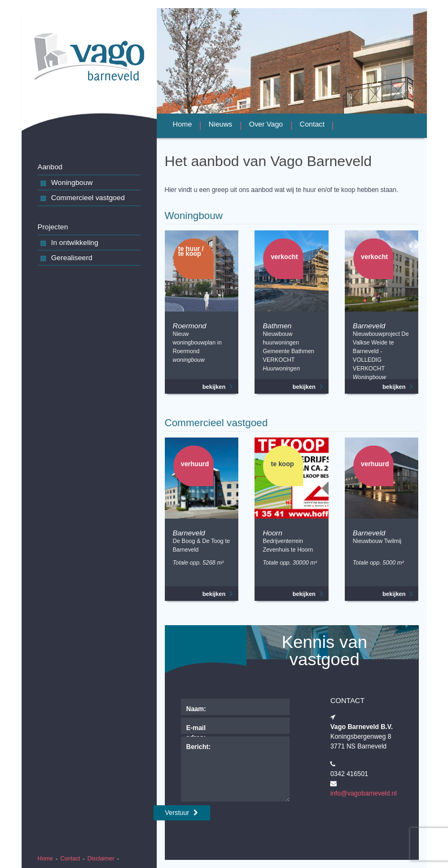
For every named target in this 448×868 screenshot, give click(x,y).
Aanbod (50, 167)
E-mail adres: (196, 729)
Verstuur (182, 813)
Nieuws (220, 125)
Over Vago (266, 125)
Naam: (196, 709)
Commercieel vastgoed (83, 199)
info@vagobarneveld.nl (363, 793)
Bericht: (199, 747)
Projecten (53, 227)
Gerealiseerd (66, 259)
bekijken (218, 387)
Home (45, 858)
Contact (71, 858)
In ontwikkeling (69, 244)
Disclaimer (101, 858)
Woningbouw (67, 184)
